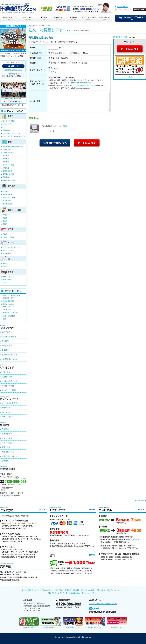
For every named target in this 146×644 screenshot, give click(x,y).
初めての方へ (7, 332)
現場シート (7, 215)
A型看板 (6, 191)
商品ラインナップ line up (10, 18)
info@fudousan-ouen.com (81, 83)
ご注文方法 (6, 372)
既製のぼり (7, 130)
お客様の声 (67, 590)
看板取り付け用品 (9, 180)
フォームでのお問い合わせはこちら (103, 604)
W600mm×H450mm (80, 53)
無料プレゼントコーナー (116, 590)
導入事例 (5, 341)
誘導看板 (6, 159)
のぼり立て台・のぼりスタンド (14, 136)
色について (6, 412)
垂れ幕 (5, 221)
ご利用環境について (9, 359)
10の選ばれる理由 (9, 337)
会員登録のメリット (9, 355)
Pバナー (6, 127)
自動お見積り (7, 346)
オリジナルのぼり (9, 121)
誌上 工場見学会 (8, 443)
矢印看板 (6, 162)
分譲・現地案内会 (9, 316)
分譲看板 (6, 168)
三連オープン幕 (8, 237)
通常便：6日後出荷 (58, 63)
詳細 (41, 53)
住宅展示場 (7, 310)
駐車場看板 (7, 150)
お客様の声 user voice (58, 18)
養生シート (7, 218)
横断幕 (5, 224)
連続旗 (5, 263)
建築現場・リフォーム (11, 313)
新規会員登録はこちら (13, 70)
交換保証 (5, 350)
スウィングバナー (9, 124)
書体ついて (6, 408)
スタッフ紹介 (7, 438)
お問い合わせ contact (105, 18)
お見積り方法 (7, 377)
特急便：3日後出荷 (79, 63)
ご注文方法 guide (43, 18)
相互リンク (6, 447)
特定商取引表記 (8, 452)
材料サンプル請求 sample (89, 18)
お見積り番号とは (123, 7)
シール (5, 283)
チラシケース (7, 280)
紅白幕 (5, 234)
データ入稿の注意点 (9, 403)
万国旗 (5, 267)
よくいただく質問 (9, 390)
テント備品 (7, 253)
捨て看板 (6, 156)
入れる (53, 72)
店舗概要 (76, 590)
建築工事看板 (7, 171)
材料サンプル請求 (88, 590)
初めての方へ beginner (28, 18)
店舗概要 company (74, 18)
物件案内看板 (7, 194)
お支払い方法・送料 (9, 381)
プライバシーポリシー (10, 456)
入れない (54, 68)
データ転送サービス (84, 85)
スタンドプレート (9, 198)
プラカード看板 (8, 165)
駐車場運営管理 (8, 301)
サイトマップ (63, 593)
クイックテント (8, 250)
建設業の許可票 (8, 174)
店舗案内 (5, 429)
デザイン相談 (7, 417)
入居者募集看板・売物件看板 (13, 147)
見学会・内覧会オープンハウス (8, 305)
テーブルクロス (8, 277)
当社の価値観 (7, 434)
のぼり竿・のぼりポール (11, 133)
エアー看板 (7, 201)
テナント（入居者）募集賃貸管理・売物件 (11, 297)
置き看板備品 (7, 204)
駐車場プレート (8, 153)
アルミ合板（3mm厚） (60, 58)
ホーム (31, 26)
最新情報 (5, 461)
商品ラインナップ (35, 590)
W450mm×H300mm (59, 53)
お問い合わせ (100, 590)
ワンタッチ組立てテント (11, 247)
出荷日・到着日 (8, 386)
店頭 (4, 319)
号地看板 (6, 177)
